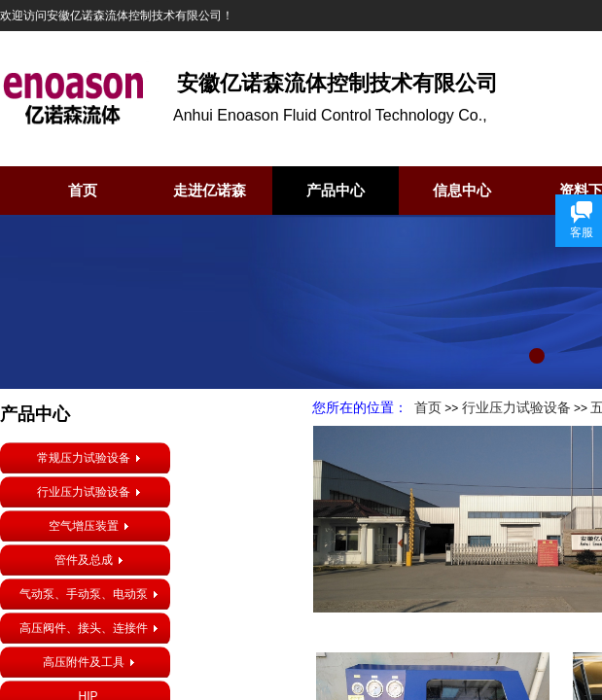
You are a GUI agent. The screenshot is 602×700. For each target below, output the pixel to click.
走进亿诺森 (210, 191)
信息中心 (462, 191)
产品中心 (336, 191)
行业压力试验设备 (516, 408)
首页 (83, 191)
